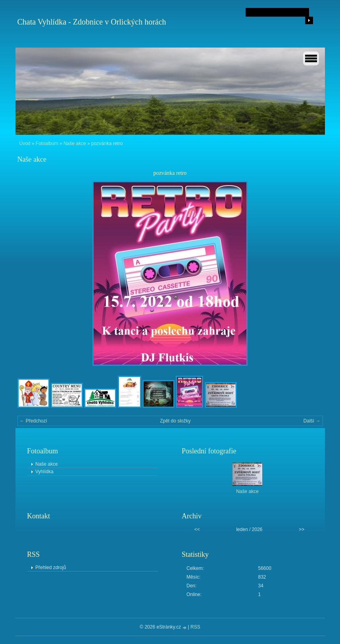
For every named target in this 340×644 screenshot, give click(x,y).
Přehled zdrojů (51, 568)
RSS (195, 627)
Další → (312, 421)
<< (197, 529)
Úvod (25, 143)
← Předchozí (34, 421)
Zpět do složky (175, 421)
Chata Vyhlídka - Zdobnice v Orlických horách (92, 22)
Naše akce (75, 143)
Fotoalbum (47, 143)
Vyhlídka (44, 472)
